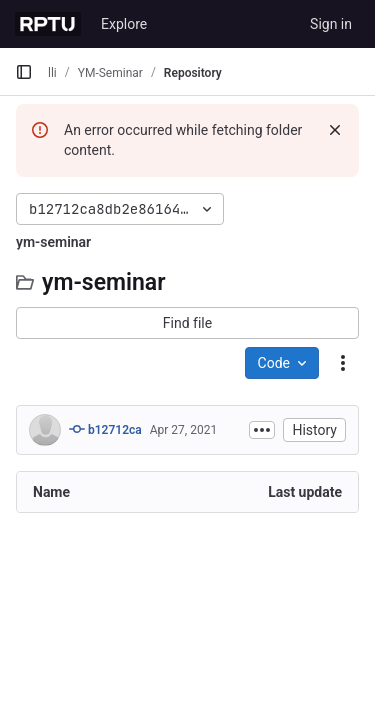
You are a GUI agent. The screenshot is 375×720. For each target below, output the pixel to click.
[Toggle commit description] (262, 430)
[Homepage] (48, 24)
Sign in (331, 24)
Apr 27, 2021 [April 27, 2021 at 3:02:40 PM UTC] (183, 430)
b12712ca (105, 429)
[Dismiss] (335, 130)
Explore (124, 24)
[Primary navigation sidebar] (24, 72)
